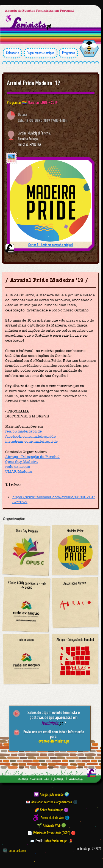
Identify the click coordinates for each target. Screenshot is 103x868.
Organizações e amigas (41, 53)
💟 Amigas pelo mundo (49, 794)
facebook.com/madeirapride (30, 436)
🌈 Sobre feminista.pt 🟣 (51, 810)
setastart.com (14, 850)
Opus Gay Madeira (21, 462)
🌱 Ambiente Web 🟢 (52, 825)
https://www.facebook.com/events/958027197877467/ (54, 499)
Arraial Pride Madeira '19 (33, 83)
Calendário (12, 53)
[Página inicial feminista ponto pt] (31, 24)
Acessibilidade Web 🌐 (55, 818)
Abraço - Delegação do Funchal (33, 457)
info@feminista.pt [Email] (56, 841)
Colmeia (89, 53)
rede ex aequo (18, 467)
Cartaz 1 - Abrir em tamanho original (51, 245)
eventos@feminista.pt (54, 741)
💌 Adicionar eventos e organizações (49, 802)
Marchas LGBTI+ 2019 (43, 102)
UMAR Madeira (19, 472)
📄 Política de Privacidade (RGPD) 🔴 (52, 833)
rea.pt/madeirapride (24, 432)
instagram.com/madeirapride (31, 441)
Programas (69, 53)
